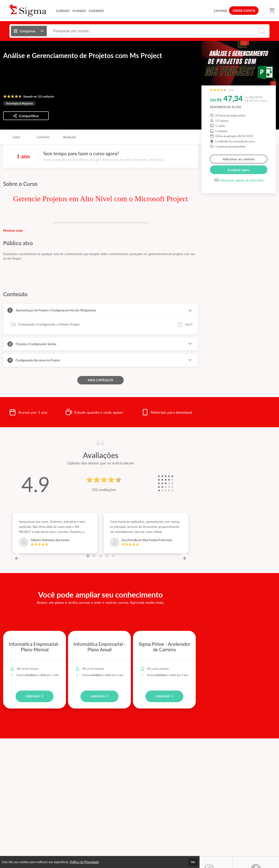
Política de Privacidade (84, 862)
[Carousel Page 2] (94, 556)
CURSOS (63, 11)
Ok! (193, 862)
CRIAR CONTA (244, 10)
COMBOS (96, 11)
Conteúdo (43, 137)
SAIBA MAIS (35, 696)
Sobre (16, 137)
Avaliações (70, 137)
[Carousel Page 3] (101, 556)
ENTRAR (220, 11)
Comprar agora (239, 170)
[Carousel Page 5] (113, 556)
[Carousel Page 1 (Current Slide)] (88, 556)
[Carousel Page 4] (107, 556)
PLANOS (79, 11)
